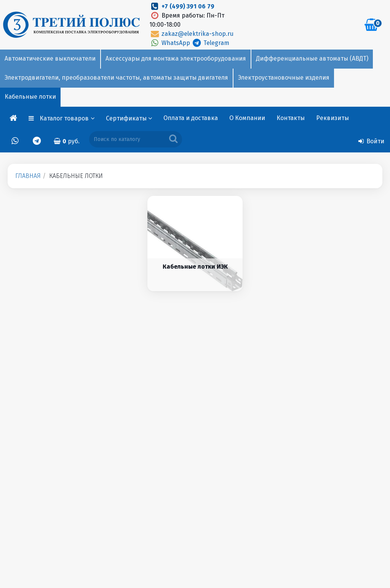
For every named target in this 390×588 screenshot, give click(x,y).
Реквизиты (332, 118)
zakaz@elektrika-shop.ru (191, 34)
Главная (28, 176)
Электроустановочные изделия (284, 78)
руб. (67, 141)
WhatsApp (170, 43)
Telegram (210, 43)
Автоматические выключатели (50, 58)
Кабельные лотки (30, 97)
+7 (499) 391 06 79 (188, 6)
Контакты (291, 118)
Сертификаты (129, 118)
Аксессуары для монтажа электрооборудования (176, 58)
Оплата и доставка (191, 118)
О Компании (247, 118)
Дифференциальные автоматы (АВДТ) (312, 58)
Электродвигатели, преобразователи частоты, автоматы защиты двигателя (116, 78)
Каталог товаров (67, 118)
